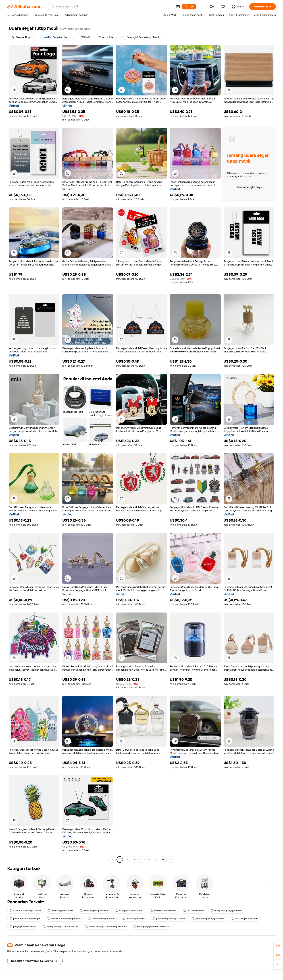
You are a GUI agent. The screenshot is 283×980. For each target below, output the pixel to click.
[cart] (224, 7)
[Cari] (189, 7)
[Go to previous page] (113, 859)
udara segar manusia (60, 911)
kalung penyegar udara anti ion (61, 927)
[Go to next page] (170, 859)
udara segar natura (134, 919)
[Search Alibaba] (112, 7)
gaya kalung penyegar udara (169, 919)
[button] (178, 7)
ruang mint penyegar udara (226, 911)
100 (163, 859)
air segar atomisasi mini (129, 911)
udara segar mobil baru (245, 919)
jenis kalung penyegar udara (208, 919)
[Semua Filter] (21, 37)
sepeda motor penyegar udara (64, 919)
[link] (278, 946)
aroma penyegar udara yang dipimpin (106, 927)
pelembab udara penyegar (25, 919)
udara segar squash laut (94, 911)
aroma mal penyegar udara (25, 911)
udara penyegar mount (102, 919)
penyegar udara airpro (23, 927)
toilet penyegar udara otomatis (151, 927)
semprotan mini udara (163, 911)
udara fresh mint (193, 911)
